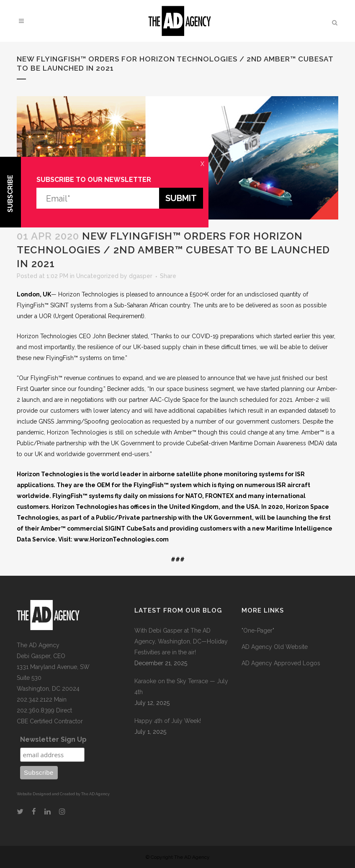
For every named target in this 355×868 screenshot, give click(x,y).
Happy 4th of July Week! (168, 721)
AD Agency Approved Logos (281, 663)
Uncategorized (97, 276)
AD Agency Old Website (275, 647)
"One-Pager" (258, 631)
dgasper (141, 276)
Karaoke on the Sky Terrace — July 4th (181, 687)
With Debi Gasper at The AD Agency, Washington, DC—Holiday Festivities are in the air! (181, 641)
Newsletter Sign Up (53, 739)
